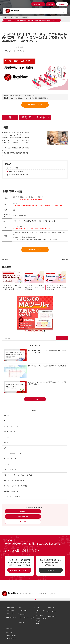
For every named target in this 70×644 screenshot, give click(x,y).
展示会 (6, 442)
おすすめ (6, 415)
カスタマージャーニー (11, 459)
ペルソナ (6, 464)
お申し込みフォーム (43, 117)
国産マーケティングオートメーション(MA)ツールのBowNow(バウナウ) (38, 594)
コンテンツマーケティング (12, 453)
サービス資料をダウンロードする (19, 570)
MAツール (7, 421)
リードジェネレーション (12, 497)
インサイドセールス (10, 432)
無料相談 (23, 511)
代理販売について (12, 639)
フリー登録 (23, 522)
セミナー (6, 448)
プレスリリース (40, 613)
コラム (37, 624)
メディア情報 (39, 616)
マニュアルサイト (51, 616)
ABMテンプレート (25, 610)
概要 (10, 117)
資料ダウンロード (51, 612)
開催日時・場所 (27, 117)
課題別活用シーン (11, 617)
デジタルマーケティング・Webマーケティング (19, 475)
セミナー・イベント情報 (14, 29)
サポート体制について (13, 613)
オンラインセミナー (9, 47)
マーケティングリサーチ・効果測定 (15, 486)
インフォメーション (41, 610)
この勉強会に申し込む (35, 105)
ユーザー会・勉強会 (19, 47)
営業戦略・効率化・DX (11, 491)
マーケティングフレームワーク (14, 480)
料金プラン (22, 615)
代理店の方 (9, 633)
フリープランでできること (27, 618)
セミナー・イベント (41, 618)
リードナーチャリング (11, 426)
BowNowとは (10, 607)
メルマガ (6, 437)
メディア (37, 607)
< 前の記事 (5, 259)
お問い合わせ (51, 570)
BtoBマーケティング (10, 470)
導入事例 (21, 622)
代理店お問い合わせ (12, 636)
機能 (20, 607)
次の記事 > (65, 259)
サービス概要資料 (23, 516)
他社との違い (10, 610)
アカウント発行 (51, 607)
